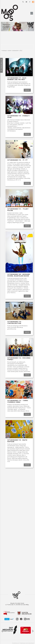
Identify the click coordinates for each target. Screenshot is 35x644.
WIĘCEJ (27, 90)
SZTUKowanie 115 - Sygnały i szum (19, 117)
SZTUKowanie (15, 51)
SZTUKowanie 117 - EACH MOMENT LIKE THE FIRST (17, 79)
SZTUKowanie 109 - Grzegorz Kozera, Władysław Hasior (19, 275)
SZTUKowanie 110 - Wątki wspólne (17, 441)
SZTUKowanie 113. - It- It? (17, 160)
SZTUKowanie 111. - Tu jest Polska (18, 210)
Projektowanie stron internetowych (27, 643)
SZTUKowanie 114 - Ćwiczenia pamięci (19, 359)
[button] (23, 2)
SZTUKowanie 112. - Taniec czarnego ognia (18, 401)
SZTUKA (9, 51)
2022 (21, 51)
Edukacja (4, 51)
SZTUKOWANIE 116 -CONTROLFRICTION (15, 322)
